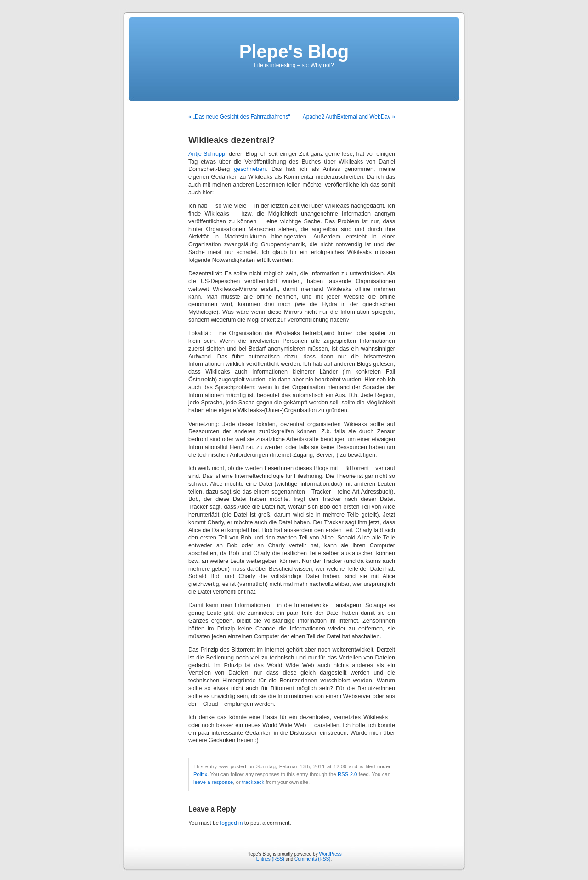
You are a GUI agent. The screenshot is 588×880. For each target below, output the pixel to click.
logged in (232, 823)
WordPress (330, 854)
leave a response (213, 782)
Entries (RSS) (270, 859)
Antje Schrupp (207, 154)
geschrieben (250, 169)
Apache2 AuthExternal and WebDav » (349, 117)
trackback (253, 782)
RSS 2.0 (347, 774)
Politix (200, 774)
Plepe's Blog (294, 51)
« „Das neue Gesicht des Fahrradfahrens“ (239, 117)
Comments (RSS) (312, 859)
